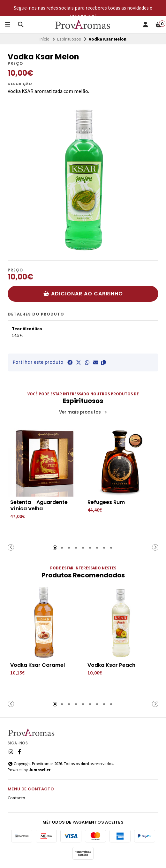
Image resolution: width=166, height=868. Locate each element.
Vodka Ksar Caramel (38, 665)
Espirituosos (69, 39)
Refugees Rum (106, 502)
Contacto (16, 798)
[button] (103, 362)
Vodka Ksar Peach (111, 665)
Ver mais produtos (83, 412)
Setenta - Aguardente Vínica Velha (39, 506)
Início (45, 39)
